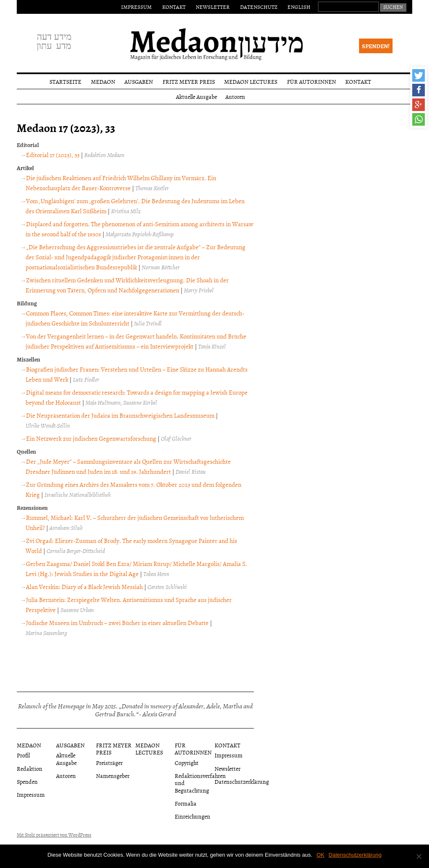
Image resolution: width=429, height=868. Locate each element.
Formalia (186, 803)
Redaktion (30, 769)
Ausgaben (139, 81)
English (299, 7)
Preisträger (109, 763)
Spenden (27, 781)
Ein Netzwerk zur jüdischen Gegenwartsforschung (91, 438)
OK (321, 855)
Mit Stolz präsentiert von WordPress (54, 835)
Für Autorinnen (311, 81)
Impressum (136, 7)
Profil (23, 755)
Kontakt (174, 7)
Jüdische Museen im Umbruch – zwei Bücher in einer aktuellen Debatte (117, 623)
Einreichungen (193, 816)
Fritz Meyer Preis (189, 81)
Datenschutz (259, 7)
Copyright (187, 763)
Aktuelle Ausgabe (196, 97)
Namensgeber (113, 776)
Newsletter (213, 7)
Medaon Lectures (251, 81)
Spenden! (376, 46)
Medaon (103, 81)
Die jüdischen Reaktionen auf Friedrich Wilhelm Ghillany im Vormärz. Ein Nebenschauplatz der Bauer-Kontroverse (121, 183)
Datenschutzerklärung (242, 781)
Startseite (65, 81)
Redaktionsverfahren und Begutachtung (200, 783)
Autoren (235, 97)
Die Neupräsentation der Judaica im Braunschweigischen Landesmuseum (120, 415)
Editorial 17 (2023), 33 (53, 155)
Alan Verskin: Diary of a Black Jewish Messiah (84, 587)
